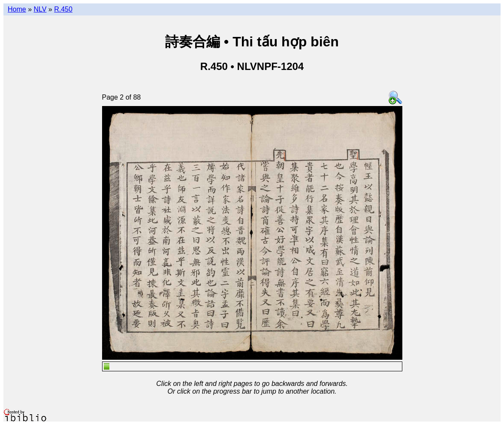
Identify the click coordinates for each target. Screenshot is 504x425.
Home (17, 9)
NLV (40, 9)
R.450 (63, 9)
